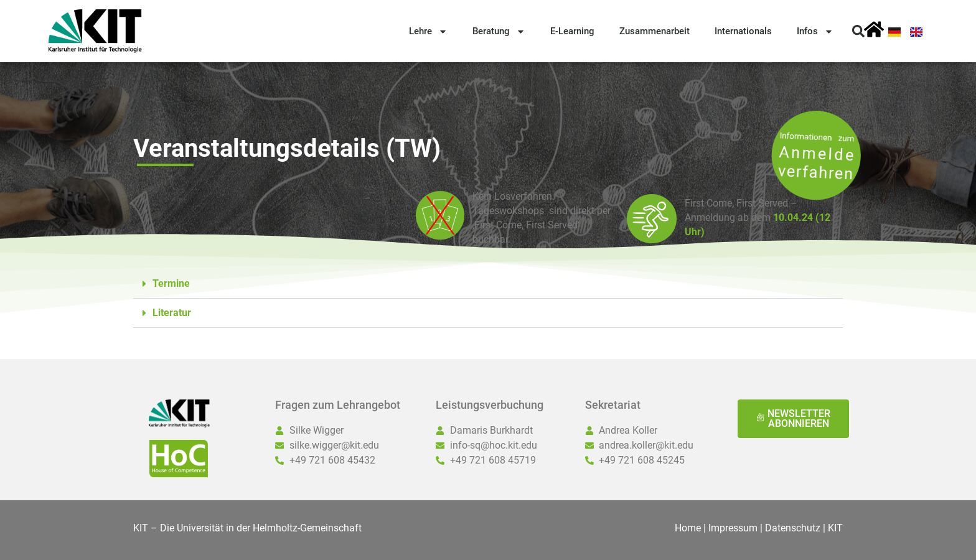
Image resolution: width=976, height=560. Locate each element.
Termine (171, 283)
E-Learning (572, 31)
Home (688, 528)
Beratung (499, 31)
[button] (858, 31)
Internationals (743, 31)
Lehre (428, 31)
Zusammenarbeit (655, 31)
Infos (815, 31)
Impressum (733, 528)
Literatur (172, 313)
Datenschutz (793, 528)
